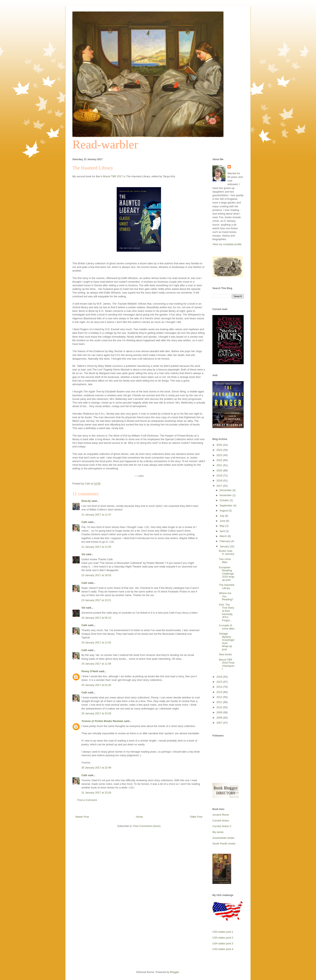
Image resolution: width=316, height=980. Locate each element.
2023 (220, 455)
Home (140, 817)
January (225, 546)
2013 (220, 692)
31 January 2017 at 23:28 (96, 793)
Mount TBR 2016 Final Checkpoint (227, 664)
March (224, 536)
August (224, 511)
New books (225, 654)
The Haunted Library (226, 586)
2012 (220, 697)
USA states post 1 (223, 932)
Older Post (196, 817)
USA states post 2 (223, 938)
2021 (220, 465)
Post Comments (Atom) (147, 826)
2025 (220, 445)
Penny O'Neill (90, 671)
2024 (220, 450)
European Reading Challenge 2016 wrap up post (227, 574)
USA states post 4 (223, 949)
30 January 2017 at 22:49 (96, 768)
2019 (220, 475)
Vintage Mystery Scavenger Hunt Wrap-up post (227, 641)
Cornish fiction (221, 821)
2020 (220, 470)
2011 (220, 702)
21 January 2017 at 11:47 (96, 515)
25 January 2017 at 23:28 (96, 713)
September (226, 506)
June (223, 521)
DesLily (86, 501)
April (223, 531)
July (222, 516)
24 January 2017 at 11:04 (96, 664)
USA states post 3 (223, 943)
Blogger (175, 972)
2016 (220, 677)
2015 (220, 682)
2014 (220, 687)
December (226, 490)
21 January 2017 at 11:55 (96, 547)
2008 (220, 718)
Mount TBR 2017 (113, 176)
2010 (220, 707)
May (222, 526)
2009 (220, 712)
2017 (220, 486)
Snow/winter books (223, 838)
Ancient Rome (221, 815)
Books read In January (227, 552)
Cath (84, 522)
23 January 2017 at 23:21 (96, 600)
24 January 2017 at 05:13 (96, 618)
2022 (220, 460)
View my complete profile (227, 244)
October (225, 500)
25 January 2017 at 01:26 (96, 685)
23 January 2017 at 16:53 (96, 575)
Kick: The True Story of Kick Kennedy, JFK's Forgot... (226, 612)
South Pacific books (224, 844)
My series (218, 832)
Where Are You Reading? (226, 596)
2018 (220, 481)
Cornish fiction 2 (222, 826)
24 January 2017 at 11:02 (96, 642)
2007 (220, 723)
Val (83, 554)
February (225, 541)
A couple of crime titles (227, 627)
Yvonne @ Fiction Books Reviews (102, 721)
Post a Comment (87, 800)
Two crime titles (225, 561)
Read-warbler (105, 144)
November (226, 495)
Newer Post (82, 817)
